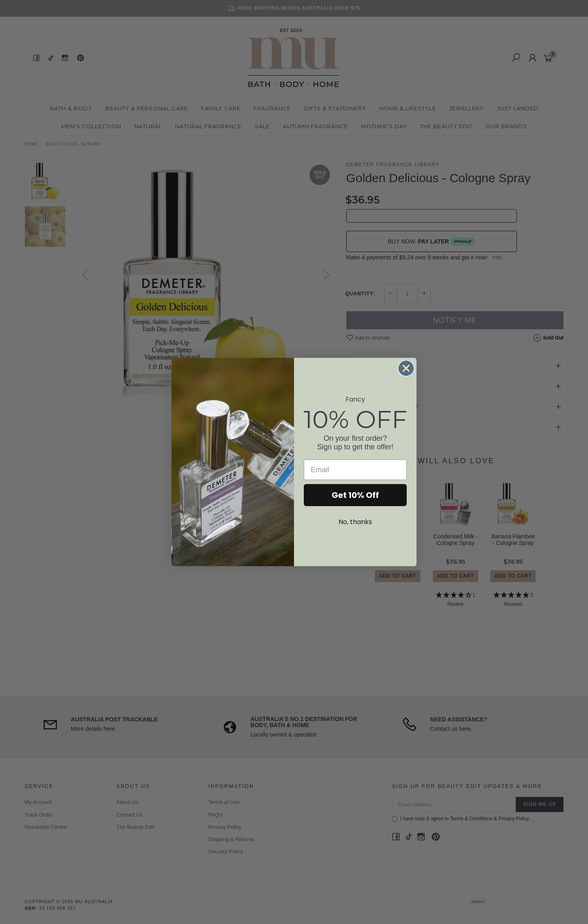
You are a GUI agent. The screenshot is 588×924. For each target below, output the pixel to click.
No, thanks (355, 522)
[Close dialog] (406, 368)
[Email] (355, 470)
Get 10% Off (355, 495)
